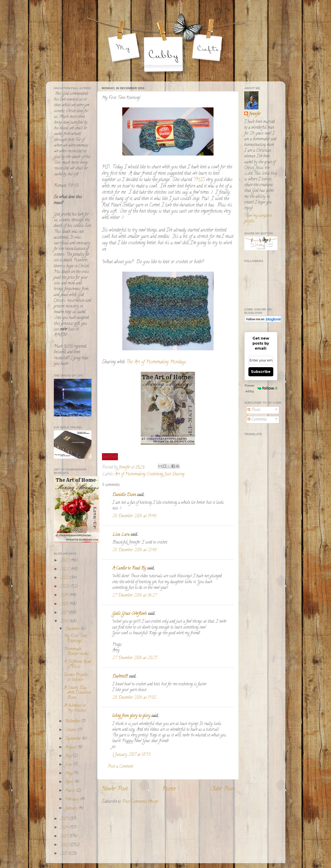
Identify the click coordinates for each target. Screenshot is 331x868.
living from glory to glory (131, 716)
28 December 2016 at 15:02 (134, 698)
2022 (65, 569)
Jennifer (255, 114)
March (71, 791)
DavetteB (120, 677)
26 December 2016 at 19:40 (134, 516)
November (73, 722)
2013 (65, 837)
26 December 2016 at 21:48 (134, 550)
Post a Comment (120, 767)
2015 (65, 819)
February (73, 800)
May (69, 774)
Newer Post (115, 789)
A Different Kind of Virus (77, 665)
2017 (65, 613)
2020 (65, 587)
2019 (65, 595)
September (73, 739)
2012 (65, 845)
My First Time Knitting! (75, 639)
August (71, 748)
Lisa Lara (121, 535)
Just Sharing (174, 474)
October (71, 730)
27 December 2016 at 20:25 (135, 658)
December (73, 629)
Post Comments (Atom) (140, 802)
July (69, 756)
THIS (199, 180)
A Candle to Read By (129, 569)
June (69, 765)
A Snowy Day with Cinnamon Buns (77, 693)
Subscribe (261, 372)
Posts (254, 410)
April (70, 782)
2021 (65, 578)
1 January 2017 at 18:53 (131, 755)
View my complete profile (258, 219)
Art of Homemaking (130, 474)
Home (169, 789)
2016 (65, 622)
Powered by (261, 388)
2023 (65, 561)
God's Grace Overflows (129, 614)
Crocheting (155, 474)
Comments (257, 420)
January (72, 808)
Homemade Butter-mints (76, 652)
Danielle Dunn (124, 495)
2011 (64, 854)
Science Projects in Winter (76, 678)
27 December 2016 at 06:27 (134, 596)
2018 (65, 604)
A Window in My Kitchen (75, 708)
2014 (65, 828)
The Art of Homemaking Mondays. (156, 362)
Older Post (222, 789)
